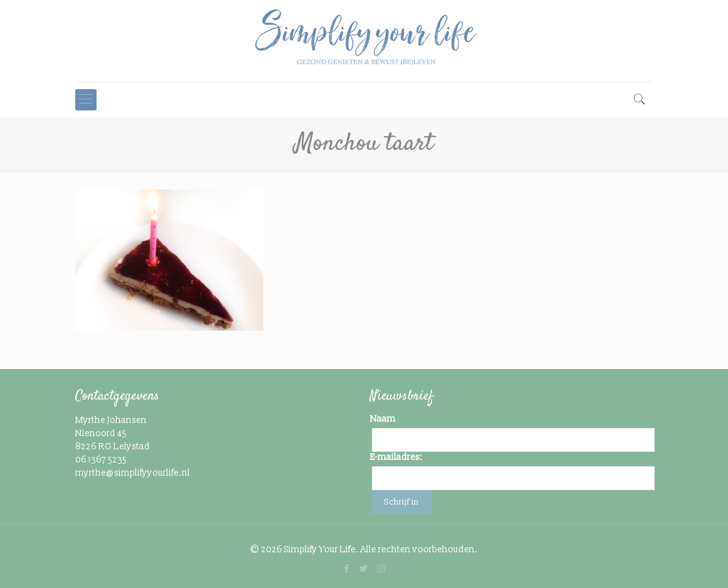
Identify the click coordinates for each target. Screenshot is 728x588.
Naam (383, 419)
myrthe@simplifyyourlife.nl (133, 473)
